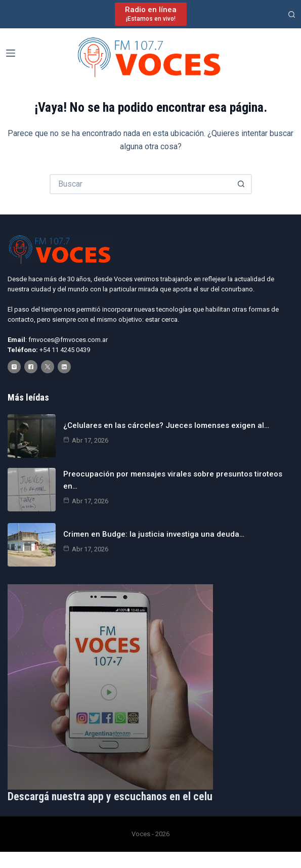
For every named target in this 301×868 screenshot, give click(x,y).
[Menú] (11, 53)
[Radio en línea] (151, 14)
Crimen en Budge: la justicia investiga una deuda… (154, 534)
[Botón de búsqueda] (242, 184)
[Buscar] (292, 14)
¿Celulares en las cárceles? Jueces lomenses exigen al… (166, 425)
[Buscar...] (141, 184)
